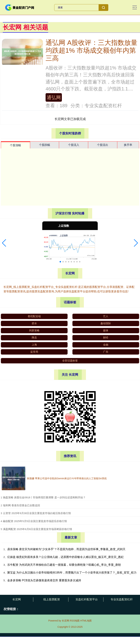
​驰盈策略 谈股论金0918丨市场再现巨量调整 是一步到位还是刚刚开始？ (44, 497)
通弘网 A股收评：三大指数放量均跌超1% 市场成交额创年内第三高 (91, 50)
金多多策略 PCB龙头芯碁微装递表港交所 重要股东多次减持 (44, 580)
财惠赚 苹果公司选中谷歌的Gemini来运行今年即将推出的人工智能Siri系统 (67, 478)
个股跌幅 (45, 145)
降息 (34, 338)
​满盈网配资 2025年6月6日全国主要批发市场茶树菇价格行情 (38, 529)
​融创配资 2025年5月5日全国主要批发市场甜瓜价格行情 (35, 521)
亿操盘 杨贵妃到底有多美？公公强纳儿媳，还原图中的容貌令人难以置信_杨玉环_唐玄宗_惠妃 (65, 557)
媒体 (106, 330)
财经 (106, 338)
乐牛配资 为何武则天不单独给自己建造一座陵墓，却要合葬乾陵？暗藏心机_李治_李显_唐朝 (64, 565)
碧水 (34, 323)
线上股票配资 (52, 599)
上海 (34, 345)
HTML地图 (86, 621)
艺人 (106, 316)
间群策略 (34, 330)
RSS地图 (75, 621)
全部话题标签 (70, 361)
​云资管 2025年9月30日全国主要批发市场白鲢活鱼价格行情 (37, 513)
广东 (106, 352)
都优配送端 (34, 316)
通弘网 (54, 98)
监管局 (34, 352)
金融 (106, 345)
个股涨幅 (15, 145)
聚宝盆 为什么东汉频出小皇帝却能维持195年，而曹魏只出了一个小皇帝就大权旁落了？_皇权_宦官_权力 (72, 573)
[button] (4, 243)
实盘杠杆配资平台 (87, 599)
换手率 (128, 145)
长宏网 (17, 599)
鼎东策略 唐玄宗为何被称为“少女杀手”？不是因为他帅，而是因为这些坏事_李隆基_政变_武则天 (66, 549)
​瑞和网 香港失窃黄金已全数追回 (21, 505)
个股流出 (103, 145)
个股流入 (74, 145)
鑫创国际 (106, 323)
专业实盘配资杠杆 (122, 599)
